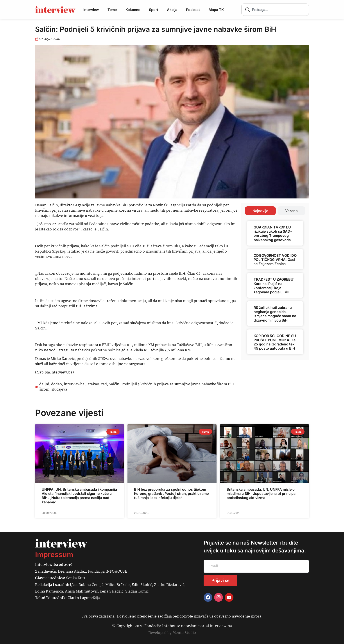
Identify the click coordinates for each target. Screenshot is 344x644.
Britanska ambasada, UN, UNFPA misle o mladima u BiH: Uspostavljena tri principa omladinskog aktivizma (261, 494)
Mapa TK (216, 10)
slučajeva (59, 390)
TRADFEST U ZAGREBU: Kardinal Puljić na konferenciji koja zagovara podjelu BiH (274, 286)
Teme (112, 10)
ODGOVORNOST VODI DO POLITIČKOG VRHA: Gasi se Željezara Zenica (275, 260)
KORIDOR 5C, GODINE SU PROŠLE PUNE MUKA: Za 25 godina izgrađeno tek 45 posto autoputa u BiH (275, 342)
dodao (56, 384)
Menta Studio (184, 633)
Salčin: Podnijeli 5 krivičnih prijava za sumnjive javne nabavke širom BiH (172, 384)
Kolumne (133, 10)
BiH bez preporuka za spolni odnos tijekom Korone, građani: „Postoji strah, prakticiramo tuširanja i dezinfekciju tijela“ (171, 494)
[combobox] (275, 10)
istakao (93, 384)
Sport (154, 10)
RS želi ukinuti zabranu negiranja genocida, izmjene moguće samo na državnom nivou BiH (275, 314)
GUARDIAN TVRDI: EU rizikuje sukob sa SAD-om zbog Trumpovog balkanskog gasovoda (273, 234)
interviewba (74, 384)
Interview (91, 10)
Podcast (193, 10)
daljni (44, 384)
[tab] (260, 211)
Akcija (172, 10)
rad (104, 384)
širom (44, 390)
